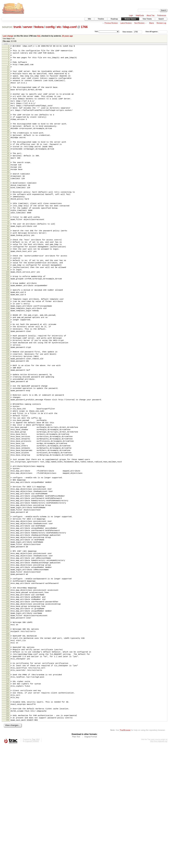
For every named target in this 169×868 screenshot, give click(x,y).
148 (8, 441)
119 (8, 362)
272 (8, 778)
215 (8, 624)
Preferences (162, 15)
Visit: (96, 31)
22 (8, 103)
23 (8, 106)
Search (161, 19)
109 (8, 335)
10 (8, 71)
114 (8, 349)
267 (8, 765)
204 (8, 593)
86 (8, 273)
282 (8, 805)
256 (8, 736)
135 (8, 406)
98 (8, 306)
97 (8, 304)
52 (8, 183)
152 (8, 451)
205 (8, 596)
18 (8, 93)
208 (8, 604)
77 (8, 250)
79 (8, 255)
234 (8, 676)
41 (8, 154)
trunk (17, 27)
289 (8, 824)
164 (8, 484)
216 (8, 627)
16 (8, 87)
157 (8, 465)
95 (8, 298)
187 (8, 547)
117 (8, 357)
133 (8, 401)
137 (8, 411)
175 (8, 515)
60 (8, 205)
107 (8, 330)
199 (8, 579)
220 (8, 638)
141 (8, 422)
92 (8, 290)
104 (8, 323)
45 (8, 165)
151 (8, 449)
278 (8, 795)
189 (8, 553)
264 (8, 757)
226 (8, 654)
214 (8, 621)
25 (8, 111)
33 (8, 133)
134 (8, 404)
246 (8, 709)
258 (8, 741)
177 (8, 520)
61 (8, 207)
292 (8, 831)
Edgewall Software (32, 864)
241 (8, 695)
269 (8, 771)
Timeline (101, 19)
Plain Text (76, 859)
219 (8, 635)
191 (8, 558)
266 (8, 762)
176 (8, 517)
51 (8, 181)
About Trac (151, 15)
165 (8, 487)
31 (8, 128)
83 (8, 266)
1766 (84, 27)
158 (8, 467)
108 (8, 332)
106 (8, 328)
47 (8, 170)
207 (8, 601)
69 (8, 229)
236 (8, 681)
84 (8, 268)
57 (8, 197)
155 (8, 459)
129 (8, 389)
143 (8, 427)
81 (8, 261)
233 (8, 674)
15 (8, 85)
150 (8, 446)
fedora (39, 27)
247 (8, 712)
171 (8, 503)
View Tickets (147, 19)
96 (8, 301)
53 (8, 186)
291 (8, 829)
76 (8, 247)
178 (8, 523)
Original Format (91, 859)
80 (8, 258)
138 (8, 414)
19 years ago (67, 36)
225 (8, 651)
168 (8, 495)
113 (8, 346)
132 (8, 398)
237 (8, 684)
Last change (8, 36)
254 (8, 731)
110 (8, 338)
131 (8, 395)
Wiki (89, 19)
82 (8, 263)
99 (8, 309)
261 (8, 749)
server (28, 27)
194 (8, 565)
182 (8, 534)
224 (8, 648)
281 (8, 802)
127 (8, 385)
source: (7, 27)
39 (8, 149)
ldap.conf (70, 27)
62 (8, 210)
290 (8, 826)
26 (8, 114)
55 (8, 192)
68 (8, 226)
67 (8, 223)
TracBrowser (125, 852)
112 (8, 343)
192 (8, 560)
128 (8, 387)
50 (8, 178)
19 (8, 95)
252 (8, 726)
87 (8, 276)
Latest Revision (126, 23)
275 (8, 787)
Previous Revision (111, 23)
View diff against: (156, 32)
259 (8, 743)
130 (8, 392)
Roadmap (114, 19)
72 (8, 237)
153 (8, 454)
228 (8, 660)
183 (8, 536)
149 (8, 444)
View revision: (128, 32)
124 (8, 376)
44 (8, 162)
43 (8, 159)
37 (8, 144)
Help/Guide (140, 15)
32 (8, 130)
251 (8, 723)
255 (8, 733)
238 (8, 686)
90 (8, 285)
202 (8, 588)
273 (8, 781)
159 (8, 470)
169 (8, 498)
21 (8, 101)
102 (8, 317)
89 (8, 282)
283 (8, 807)
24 (8, 109)
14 (8, 82)
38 (8, 147)
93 (8, 292)
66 (8, 221)
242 (8, 698)
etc (59, 27)
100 (8, 312)
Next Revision (139, 23)
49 (8, 175)
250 (8, 720)
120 (8, 365)
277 (8, 792)
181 (8, 532)
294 (8, 836)
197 (8, 574)
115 (8, 351)
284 (8, 810)
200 (8, 582)
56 (8, 194)
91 (8, 287)
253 (8, 728)
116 (8, 354)
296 (8, 842)
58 (8, 199)
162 (8, 478)
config (50, 27)
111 (8, 341)
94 (8, 295)
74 (8, 242)
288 (8, 821)
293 (8, 834)
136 (8, 408)
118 (8, 360)
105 (8, 325)
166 (8, 489)
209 (8, 607)
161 (8, 475)
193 (8, 563)
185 (8, 541)
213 (8, 618)
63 (8, 213)
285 (8, 813)
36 (8, 141)
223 (8, 646)
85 (8, 271)
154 (8, 456)
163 (8, 481)
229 (8, 662)
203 (8, 591)
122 (8, 370)
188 (8, 550)
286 (8, 816)
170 (8, 501)
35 (8, 138)
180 (8, 529)
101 (8, 315)
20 (8, 98)
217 (8, 629)
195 (8, 568)
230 (8, 665)
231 (8, 668)
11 (8, 74)
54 (8, 189)
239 (8, 689)
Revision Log (161, 23)
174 (8, 512)
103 (8, 320)
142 (8, 425)
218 (8, 632)
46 (8, 168)
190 (8, 555)
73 (8, 240)
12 (8, 76)
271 (8, 776)
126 (8, 382)
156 (8, 462)
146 (8, 435)
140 (8, 420)
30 (8, 125)
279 (8, 797)
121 (8, 368)
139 (8, 417)
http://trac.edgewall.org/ (159, 864)
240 (8, 692)
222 (8, 643)
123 (8, 373)
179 (8, 526)
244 (8, 703)
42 (8, 157)
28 (8, 120)
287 (8, 819)
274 (8, 784)
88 (8, 279)
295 (8, 839)
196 (8, 571)
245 (8, 706)
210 (8, 610)
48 (8, 173)
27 (8, 117)
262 (8, 752)
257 (8, 738)
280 (8, 800)
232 (8, 671)
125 (8, 379)
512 (39, 36)
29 (8, 123)
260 (8, 746)
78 (8, 253)
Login (131, 15)
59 (8, 202)
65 (8, 218)
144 (8, 430)
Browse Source (130, 19)
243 (8, 700)
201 (8, 585)
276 (8, 789)
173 (8, 509)
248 (8, 714)
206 (8, 599)
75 (8, 245)
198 (8, 577)
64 (8, 216)
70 (8, 231)
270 (8, 774)
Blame (152, 23)
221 (8, 641)
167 (8, 492)
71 (8, 234)
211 (8, 612)
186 (8, 544)
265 (8, 759)
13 (8, 79)
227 (8, 657)
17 (8, 90)
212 (8, 615)
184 (8, 539)
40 (8, 151)
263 (8, 755)
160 (8, 473)
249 (8, 717)
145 (8, 432)
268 (8, 768)
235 (8, 679)
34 (8, 136)
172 (8, 506)
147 (8, 438)
